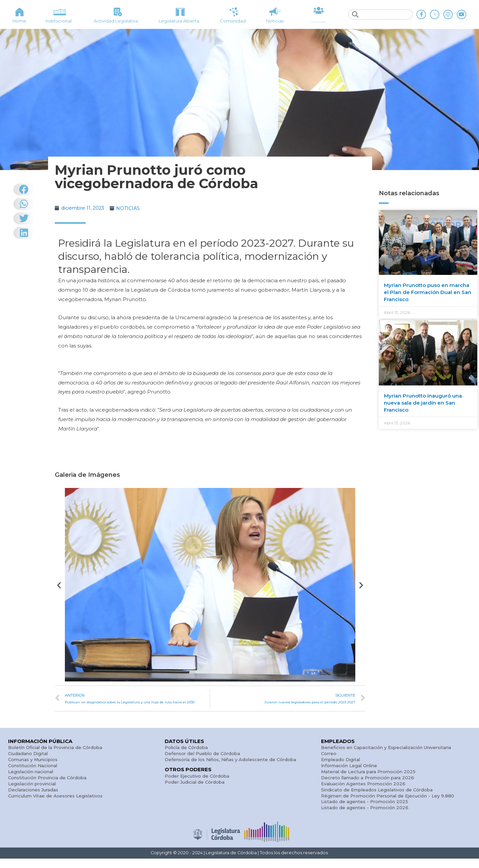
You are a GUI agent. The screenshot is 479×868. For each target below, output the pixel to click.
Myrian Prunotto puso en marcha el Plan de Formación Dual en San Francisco (428, 292)
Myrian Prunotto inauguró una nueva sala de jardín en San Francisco (423, 403)
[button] (59, 585)
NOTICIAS (132, 208)
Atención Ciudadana (318, 21)
